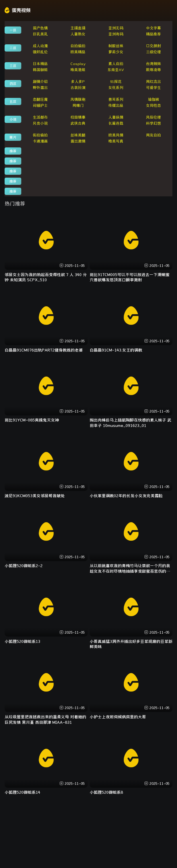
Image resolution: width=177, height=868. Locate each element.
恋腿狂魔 (40, 99)
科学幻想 (153, 123)
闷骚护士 (40, 106)
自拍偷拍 (78, 46)
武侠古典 (78, 123)
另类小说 (40, 123)
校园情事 (78, 117)
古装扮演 (78, 88)
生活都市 (40, 117)
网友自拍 (153, 135)
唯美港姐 (78, 70)
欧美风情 (116, 135)
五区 (13, 101)
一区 (13, 30)
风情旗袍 (78, 99)
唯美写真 (116, 141)
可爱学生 (153, 88)
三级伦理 (153, 52)
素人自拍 (116, 64)
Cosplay (78, 64)
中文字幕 (153, 28)
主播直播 (78, 28)
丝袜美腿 (78, 135)
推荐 (13, 151)
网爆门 (78, 106)
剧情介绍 (40, 82)
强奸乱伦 (40, 52)
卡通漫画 (40, 141)
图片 (13, 137)
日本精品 (40, 64)
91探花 (116, 82)
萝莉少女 (116, 52)
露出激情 (78, 141)
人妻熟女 (78, 34)
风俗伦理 (153, 117)
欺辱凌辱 (153, 70)
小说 (13, 119)
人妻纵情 (116, 117)
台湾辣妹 (153, 64)
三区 (13, 66)
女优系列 (116, 88)
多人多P (78, 82)
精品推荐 (153, 34)
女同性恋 (153, 106)
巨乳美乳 (40, 34)
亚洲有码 (116, 34)
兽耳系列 (116, 99)
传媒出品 (116, 106)
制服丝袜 (116, 46)
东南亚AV (116, 70)
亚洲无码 (116, 28)
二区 (13, 48)
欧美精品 (78, 52)
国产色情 (40, 28)
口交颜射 (153, 46)
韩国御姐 (40, 70)
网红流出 (153, 82)
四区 (13, 83)
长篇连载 (116, 123)
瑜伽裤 (154, 99)
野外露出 (40, 88)
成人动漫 (40, 46)
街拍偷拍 (40, 135)
